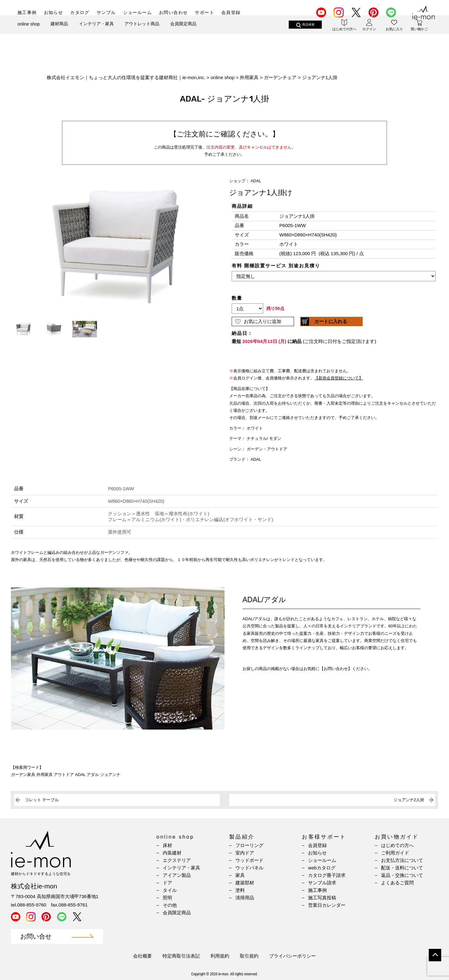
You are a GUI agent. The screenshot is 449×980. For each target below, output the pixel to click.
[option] (115, 247)
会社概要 (142, 956)
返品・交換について (402, 875)
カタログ (80, 12)
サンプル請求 (322, 883)
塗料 (240, 890)
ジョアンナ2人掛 (409, 800)
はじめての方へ (397, 845)
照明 (167, 898)
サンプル (106, 12)
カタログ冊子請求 (327, 875)
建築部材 (245, 883)
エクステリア (177, 860)
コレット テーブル (42, 800)
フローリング (249, 845)
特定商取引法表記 (181, 956)
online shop (29, 34)
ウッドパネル (249, 868)
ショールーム (138, 12)
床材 (167, 845)
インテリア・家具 (96, 33)
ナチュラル (257, 438)
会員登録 (231, 12)
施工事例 (27, 12)
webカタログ (322, 868)
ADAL (256, 181)
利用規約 (220, 956)
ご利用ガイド (395, 853)
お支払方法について (402, 860)
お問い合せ (36, 937)
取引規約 (249, 956)
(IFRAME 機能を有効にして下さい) (334, 283)
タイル (170, 890)
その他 (170, 905)
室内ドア (245, 853)
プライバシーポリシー (292, 956)
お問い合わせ (173, 12)
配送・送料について (402, 868)
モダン (275, 438)
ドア (167, 883)
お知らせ (54, 12)
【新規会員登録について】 (339, 378)
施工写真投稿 (322, 898)
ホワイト (255, 428)
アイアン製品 (177, 875)
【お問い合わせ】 (336, 669)
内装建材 (172, 853)
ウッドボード (249, 860)
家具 (240, 875)
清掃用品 (245, 898)
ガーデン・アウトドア (267, 449)
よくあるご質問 (397, 883)
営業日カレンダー (327, 905)
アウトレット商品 (142, 33)
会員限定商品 (183, 33)
